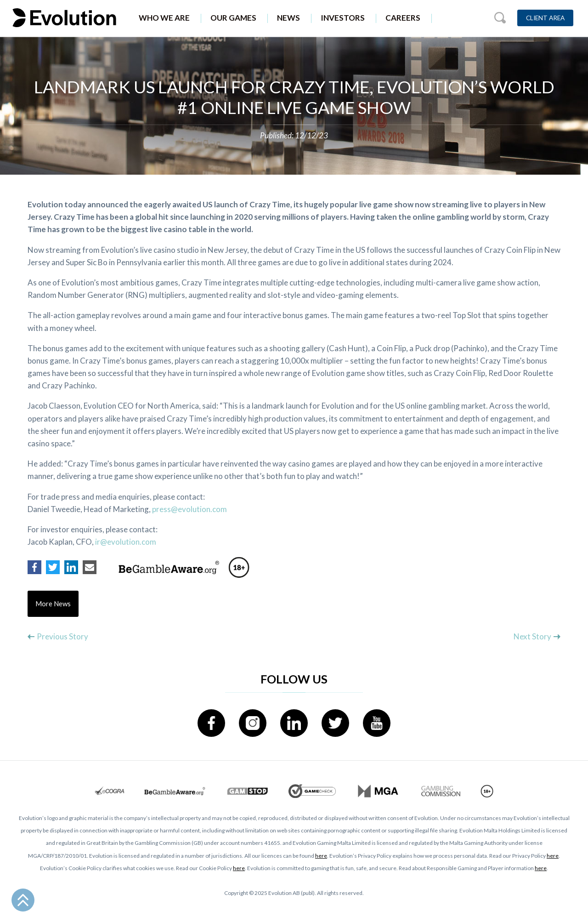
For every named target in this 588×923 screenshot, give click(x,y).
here (321, 856)
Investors (343, 18)
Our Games (233, 18)
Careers (403, 18)
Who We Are (164, 18)
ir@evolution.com (126, 542)
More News (54, 604)
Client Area (545, 18)
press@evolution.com (189, 509)
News (288, 18)
